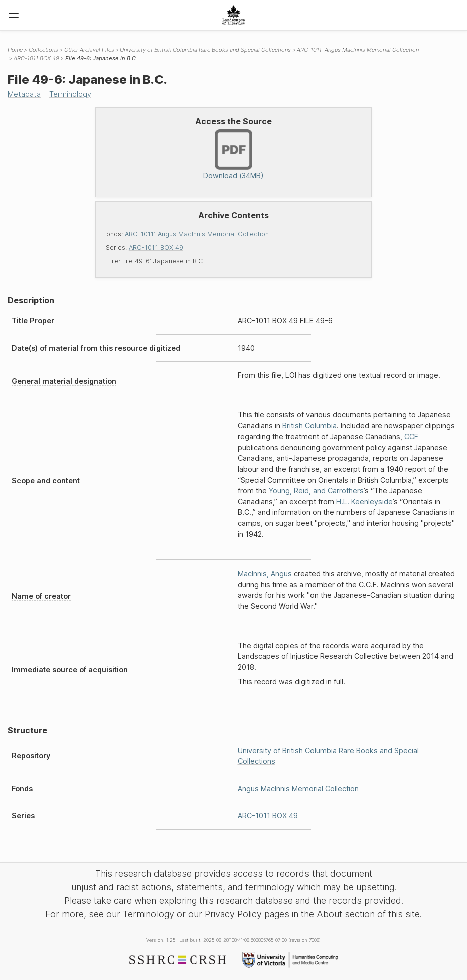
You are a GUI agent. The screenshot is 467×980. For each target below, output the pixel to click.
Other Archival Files (89, 50)
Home (15, 50)
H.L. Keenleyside (364, 502)
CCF (411, 436)
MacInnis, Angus (265, 573)
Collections (43, 50)
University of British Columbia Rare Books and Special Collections (205, 50)
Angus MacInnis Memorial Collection (298, 789)
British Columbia (309, 425)
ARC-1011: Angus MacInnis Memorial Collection (197, 234)
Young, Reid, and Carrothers (316, 491)
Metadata (24, 94)
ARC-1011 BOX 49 (156, 248)
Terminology (70, 94)
